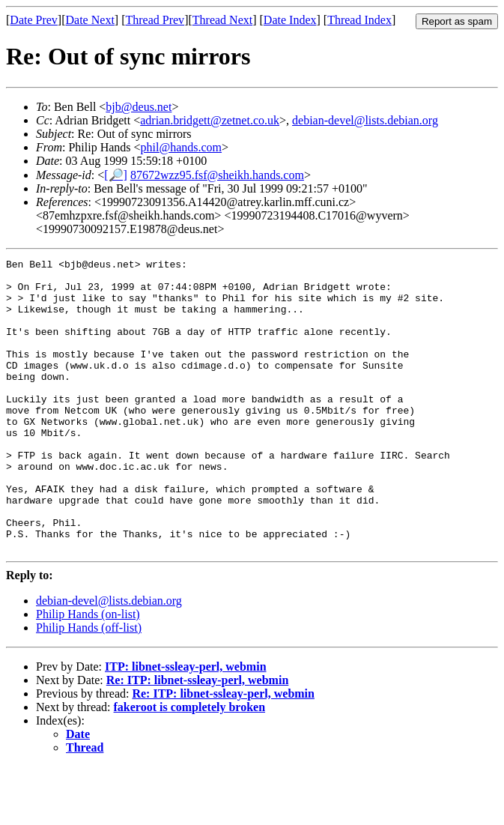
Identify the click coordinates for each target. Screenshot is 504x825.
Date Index (290, 20)
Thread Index (359, 20)
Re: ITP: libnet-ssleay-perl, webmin (198, 738)
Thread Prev (155, 20)
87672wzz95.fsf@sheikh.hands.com (217, 175)
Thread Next (222, 20)
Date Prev (34, 20)
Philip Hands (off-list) (89, 686)
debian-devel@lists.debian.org (365, 120)
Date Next (90, 20)
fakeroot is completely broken (190, 765)
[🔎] (116, 175)
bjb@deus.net (139, 107)
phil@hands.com (182, 147)
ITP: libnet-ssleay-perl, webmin (186, 725)
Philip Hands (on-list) (88, 673)
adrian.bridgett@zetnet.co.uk (210, 120)
